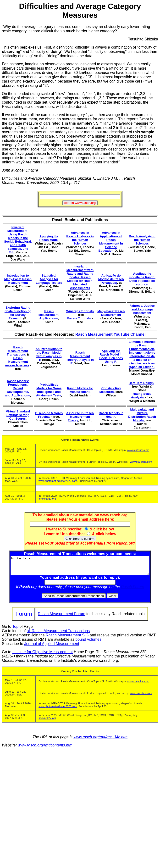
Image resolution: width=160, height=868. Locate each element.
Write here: (81, 568)
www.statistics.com (138, 450)
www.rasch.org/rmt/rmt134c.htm (100, 741)
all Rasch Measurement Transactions (58, 634)
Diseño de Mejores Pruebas (49, 415)
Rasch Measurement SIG (67, 639)
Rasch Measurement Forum (61, 617)
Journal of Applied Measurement (52, 647)
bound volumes (88, 643)
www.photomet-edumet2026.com (58, 481)
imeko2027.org (47, 499)
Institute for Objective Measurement (43, 655)
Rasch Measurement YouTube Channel (110, 334)
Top (15, 630)
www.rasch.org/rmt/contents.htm (45, 749)
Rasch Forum (133, 590)
